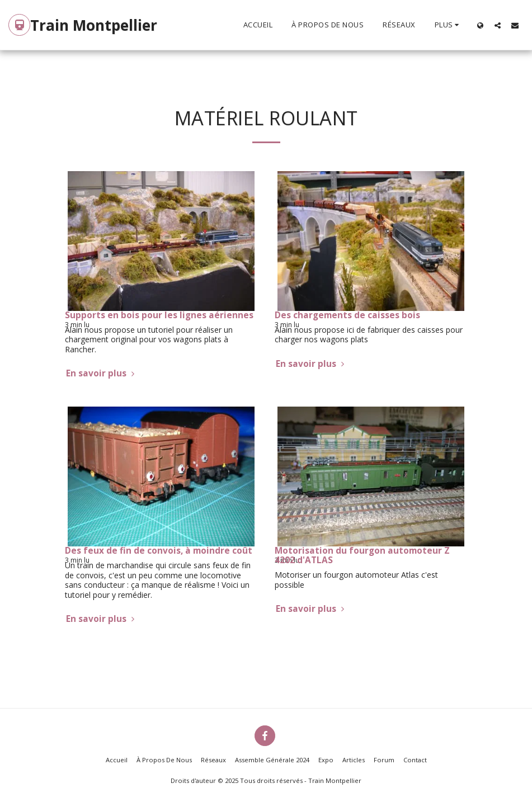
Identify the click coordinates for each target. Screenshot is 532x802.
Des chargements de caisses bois (347, 315)
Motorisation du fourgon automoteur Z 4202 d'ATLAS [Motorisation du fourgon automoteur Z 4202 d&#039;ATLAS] (362, 555)
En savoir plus (102, 373)
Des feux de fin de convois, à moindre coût (159, 551)
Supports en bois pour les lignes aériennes (159, 315)
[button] (498, 25)
